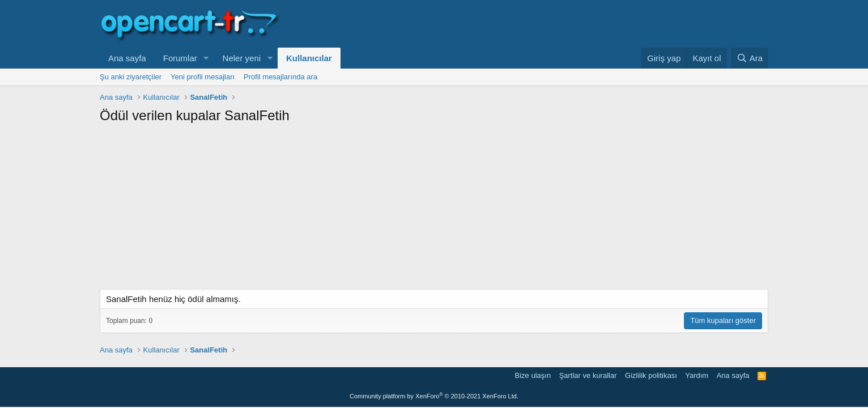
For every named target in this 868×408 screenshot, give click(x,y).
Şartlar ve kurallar (588, 375)
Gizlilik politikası (651, 375)
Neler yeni (242, 58)
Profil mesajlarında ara (280, 77)
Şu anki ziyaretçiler (131, 77)
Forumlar (180, 58)
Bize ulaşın (533, 375)
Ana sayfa (127, 58)
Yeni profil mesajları (203, 77)
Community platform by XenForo (434, 396)
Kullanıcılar (309, 58)
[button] (206, 58)
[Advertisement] (434, 210)
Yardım (697, 375)
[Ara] (750, 58)
